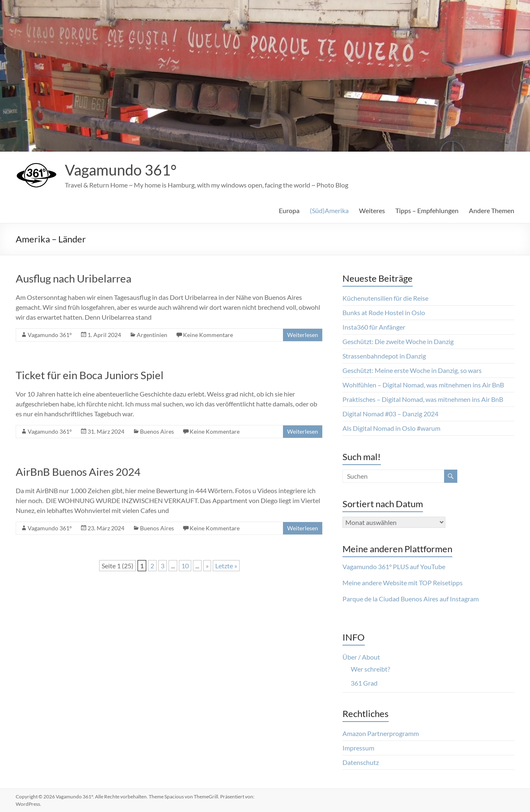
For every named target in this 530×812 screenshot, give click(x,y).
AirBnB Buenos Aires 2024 (78, 472)
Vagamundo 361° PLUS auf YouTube (394, 566)
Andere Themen (492, 210)
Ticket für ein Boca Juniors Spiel (90, 375)
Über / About (361, 657)
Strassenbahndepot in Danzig (384, 356)
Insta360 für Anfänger (374, 327)
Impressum (358, 748)
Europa (289, 210)
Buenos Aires (157, 431)
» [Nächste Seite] (207, 566)
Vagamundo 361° (121, 170)
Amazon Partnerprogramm (381, 733)
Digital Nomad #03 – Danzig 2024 (390, 414)
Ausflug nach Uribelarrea (74, 278)
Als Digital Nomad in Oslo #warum (391, 428)
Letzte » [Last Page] (226, 566)
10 (185, 566)
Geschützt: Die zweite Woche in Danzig (398, 341)
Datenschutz (361, 762)
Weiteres (372, 210)
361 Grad (364, 683)
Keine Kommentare (208, 335)
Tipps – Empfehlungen (427, 210)
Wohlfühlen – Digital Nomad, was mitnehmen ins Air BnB (423, 385)
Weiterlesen (303, 335)
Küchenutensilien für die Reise (385, 298)
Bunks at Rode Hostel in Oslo (384, 312)
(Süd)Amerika (329, 210)
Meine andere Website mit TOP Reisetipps (403, 583)
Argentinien (152, 335)
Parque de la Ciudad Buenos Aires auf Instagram (411, 599)
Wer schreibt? (370, 669)
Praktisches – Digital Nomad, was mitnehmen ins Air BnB (423, 399)
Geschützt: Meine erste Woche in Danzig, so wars (412, 370)
